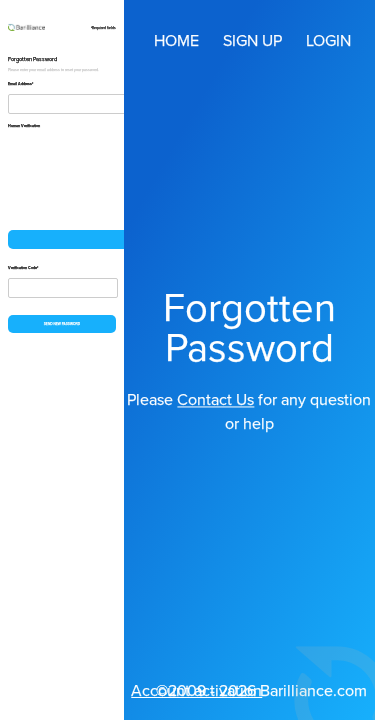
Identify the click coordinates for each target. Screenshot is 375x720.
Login (328, 41)
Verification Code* (23, 268)
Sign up (252, 41)
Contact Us (215, 400)
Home (176, 41)
